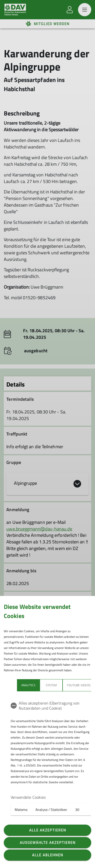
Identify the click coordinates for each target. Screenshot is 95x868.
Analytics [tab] (15, 685)
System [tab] (38, 685)
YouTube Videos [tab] (66, 685)
